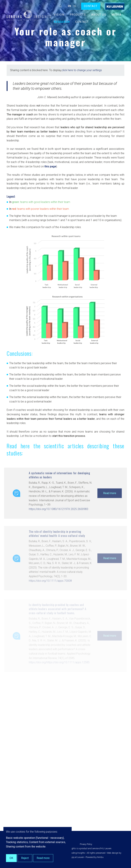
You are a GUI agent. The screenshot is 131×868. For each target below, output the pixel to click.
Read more (110, 503)
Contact (91, 6)
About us (99, 15)
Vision (59, 15)
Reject (25, 858)
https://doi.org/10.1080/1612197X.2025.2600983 (59, 519)
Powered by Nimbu (95, 857)
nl (75, 6)
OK (11, 858)
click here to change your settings (82, 70)
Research (62, 22)
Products (78, 15)
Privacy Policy (86, 844)
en (69, 6)
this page (50, 168)
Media (116, 15)
